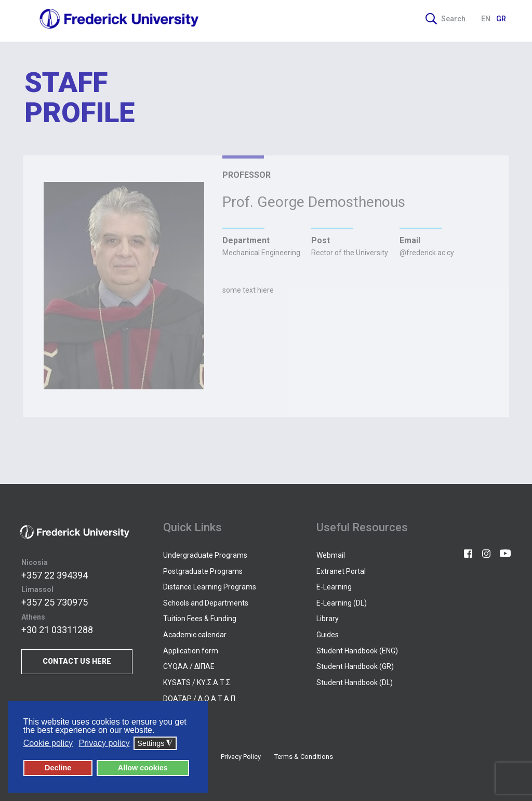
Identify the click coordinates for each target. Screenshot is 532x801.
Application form (191, 651)
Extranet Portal (341, 571)
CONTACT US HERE (77, 661)
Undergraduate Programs (205, 555)
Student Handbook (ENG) (357, 651)
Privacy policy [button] (104, 743)
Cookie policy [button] (48, 743)
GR (501, 19)
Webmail (331, 555)
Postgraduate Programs (203, 571)
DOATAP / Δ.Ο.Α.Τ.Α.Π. (200, 699)
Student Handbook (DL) (355, 682)
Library (328, 619)
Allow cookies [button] (143, 768)
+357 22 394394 (55, 575)
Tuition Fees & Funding (200, 619)
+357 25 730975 (55, 602)
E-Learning (334, 587)
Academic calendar (195, 635)
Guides (328, 635)
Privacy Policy (241, 757)
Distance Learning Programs (210, 587)
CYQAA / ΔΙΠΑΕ (189, 666)
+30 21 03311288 (57, 630)
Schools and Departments (206, 603)
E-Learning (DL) (342, 603)
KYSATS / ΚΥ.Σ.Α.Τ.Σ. (197, 682)
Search (445, 19)
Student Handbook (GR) (355, 666)
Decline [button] (58, 768)
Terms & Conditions (304, 757)
